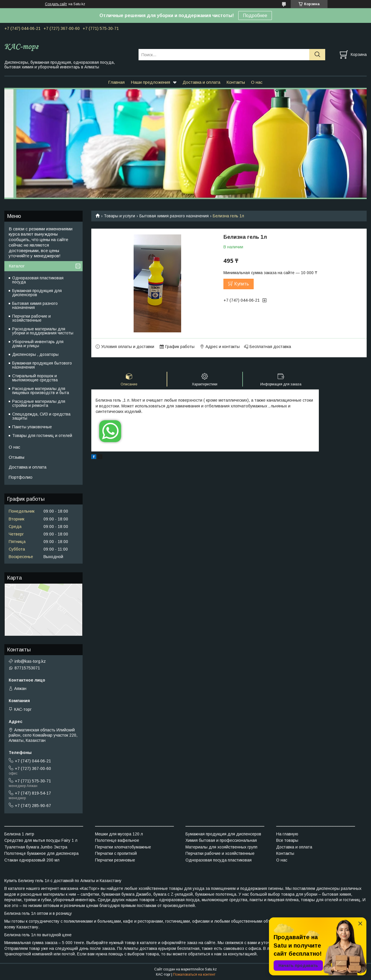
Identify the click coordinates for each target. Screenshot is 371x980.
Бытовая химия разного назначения (174, 216)
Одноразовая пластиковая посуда (38, 280)
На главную (287, 834)
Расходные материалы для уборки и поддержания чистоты (43, 331)
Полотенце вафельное (117, 840)
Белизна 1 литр (19, 834)
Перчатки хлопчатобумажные (123, 847)
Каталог (17, 266)
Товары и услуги (119, 216)
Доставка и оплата (201, 82)
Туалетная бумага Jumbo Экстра (36, 847)
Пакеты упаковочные (32, 427)
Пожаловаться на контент (194, 974)
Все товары (287, 840)
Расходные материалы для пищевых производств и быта (41, 391)
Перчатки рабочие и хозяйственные (31, 318)
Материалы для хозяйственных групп (221, 847)
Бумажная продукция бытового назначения (42, 365)
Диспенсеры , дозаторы (35, 354)
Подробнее (255, 16)
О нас (257, 82)
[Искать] (317, 55)
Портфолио (21, 477)
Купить (242, 284)
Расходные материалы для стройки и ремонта (39, 403)
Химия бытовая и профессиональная (221, 840)
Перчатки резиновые (115, 860)
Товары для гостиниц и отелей (42, 436)
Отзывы (17, 457)
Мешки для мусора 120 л (119, 834)
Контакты (236, 82)
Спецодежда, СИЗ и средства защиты (41, 416)
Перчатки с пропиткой (116, 853)
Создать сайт (56, 4)
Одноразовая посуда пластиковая (219, 860)
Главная (116, 82)
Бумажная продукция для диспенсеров (37, 293)
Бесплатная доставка (270, 347)
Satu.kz (211, 969)
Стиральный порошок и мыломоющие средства (35, 378)
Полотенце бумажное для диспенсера (41, 853)
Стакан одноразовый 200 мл (32, 860)
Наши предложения (150, 82)
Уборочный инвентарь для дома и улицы (38, 344)
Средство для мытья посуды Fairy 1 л (41, 840)
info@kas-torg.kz (30, 661)
